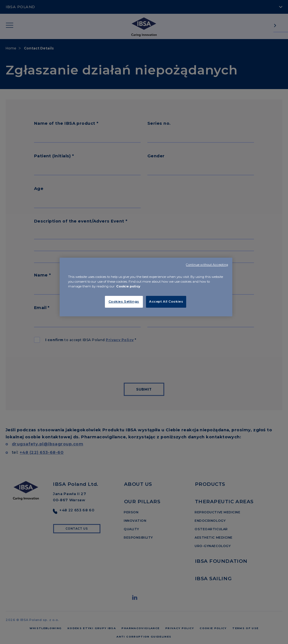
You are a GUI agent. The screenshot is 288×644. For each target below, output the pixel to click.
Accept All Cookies (166, 301)
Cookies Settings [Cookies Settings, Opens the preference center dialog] (124, 301)
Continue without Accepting (207, 265)
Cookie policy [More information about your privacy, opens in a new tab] (128, 286)
